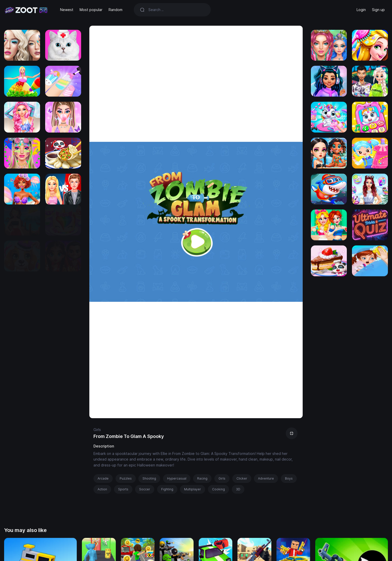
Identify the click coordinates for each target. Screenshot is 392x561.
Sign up (378, 10)
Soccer (145, 489)
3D (238, 489)
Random (116, 10)
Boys (289, 478)
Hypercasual (177, 478)
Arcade (103, 478)
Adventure (266, 478)
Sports (123, 489)
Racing (202, 478)
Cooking (218, 489)
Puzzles (126, 478)
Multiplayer (193, 489)
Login (361, 10)
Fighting (167, 489)
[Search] (176, 10)
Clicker (242, 478)
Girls (97, 430)
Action (102, 489)
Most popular (91, 10)
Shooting (149, 478)
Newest (67, 10)
